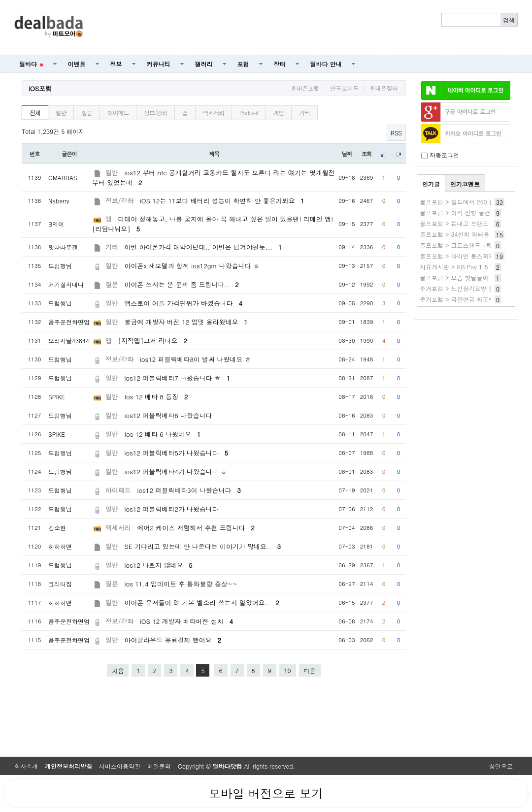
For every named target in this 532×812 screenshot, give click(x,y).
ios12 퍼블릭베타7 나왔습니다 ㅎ (178, 378)
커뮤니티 (159, 64)
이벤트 (77, 64)
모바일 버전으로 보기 (266, 793)
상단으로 (501, 766)
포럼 (243, 64)
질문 (87, 113)
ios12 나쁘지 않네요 (159, 565)
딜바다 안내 (326, 64)
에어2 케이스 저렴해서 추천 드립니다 (196, 528)
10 (288, 670)
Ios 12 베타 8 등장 (156, 397)
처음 (118, 670)
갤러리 (204, 64)
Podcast (249, 113)
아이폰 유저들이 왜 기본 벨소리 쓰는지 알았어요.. (202, 602)
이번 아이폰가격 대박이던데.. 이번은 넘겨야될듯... (203, 247)
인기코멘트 (465, 184)
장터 (280, 64)
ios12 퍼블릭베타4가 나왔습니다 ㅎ (176, 471)
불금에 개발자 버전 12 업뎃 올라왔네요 (186, 322)
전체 (35, 113)
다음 (310, 670)
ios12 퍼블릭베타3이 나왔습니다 (189, 490)
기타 (304, 113)
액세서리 (214, 113)
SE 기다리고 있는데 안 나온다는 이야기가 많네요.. (203, 546)
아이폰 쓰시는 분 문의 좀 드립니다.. (182, 284)
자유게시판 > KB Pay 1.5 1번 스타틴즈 (472, 267)
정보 (116, 64)
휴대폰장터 (384, 88)
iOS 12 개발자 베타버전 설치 (186, 621)
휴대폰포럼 (305, 88)
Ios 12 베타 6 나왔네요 (163, 434)
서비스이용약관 (120, 766)
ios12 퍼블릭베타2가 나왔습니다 (172, 509)
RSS (396, 133)
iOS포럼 (40, 88)
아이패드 (118, 113)
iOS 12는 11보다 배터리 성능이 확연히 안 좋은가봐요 (222, 201)
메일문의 (159, 766)
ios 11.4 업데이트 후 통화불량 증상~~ (181, 584)
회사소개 (26, 766)
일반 (61, 113)
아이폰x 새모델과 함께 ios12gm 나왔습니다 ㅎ (192, 266)
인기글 (431, 184)
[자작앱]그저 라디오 (153, 341)
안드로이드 (344, 88)
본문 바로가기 (0, 0)
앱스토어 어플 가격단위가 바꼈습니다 (183, 303)
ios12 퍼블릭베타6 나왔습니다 (168, 415)
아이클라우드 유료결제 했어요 (173, 640)
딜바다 (31, 64)
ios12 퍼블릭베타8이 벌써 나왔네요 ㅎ (196, 359)
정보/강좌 (155, 113)
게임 (278, 113)
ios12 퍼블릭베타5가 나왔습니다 (176, 453)
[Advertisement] (306, 28)
